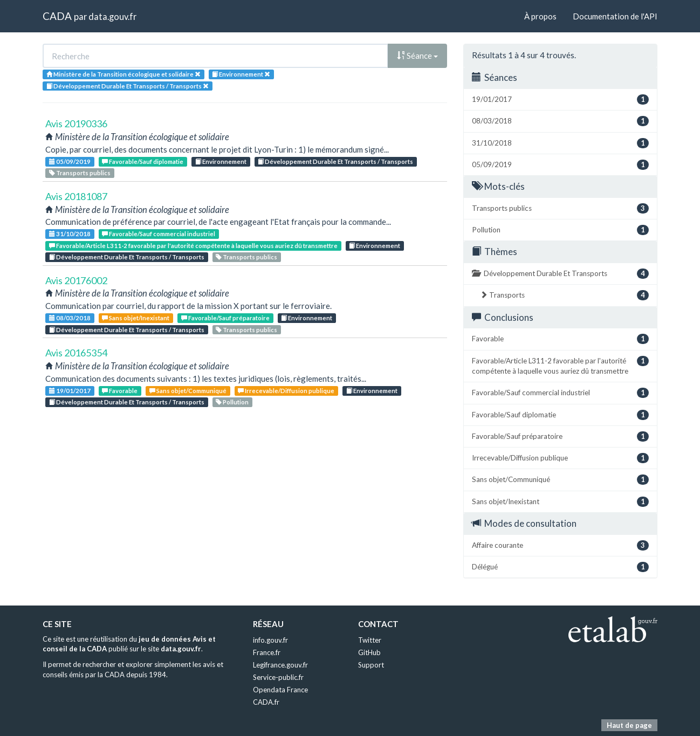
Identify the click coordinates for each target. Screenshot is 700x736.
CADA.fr (266, 702)
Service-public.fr (278, 677)
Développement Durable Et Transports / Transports (335, 161)
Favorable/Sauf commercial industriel (159, 234)
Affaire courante (560, 545)
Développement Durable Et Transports (560, 274)
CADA (57, 16)
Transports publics (80, 173)
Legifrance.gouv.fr (280, 665)
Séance (417, 56)
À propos (540, 16)
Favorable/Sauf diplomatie (143, 161)
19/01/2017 (70, 391)
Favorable (120, 391)
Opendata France (280, 690)
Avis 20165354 (76, 353)
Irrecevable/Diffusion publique (286, 391)
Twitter (370, 640)
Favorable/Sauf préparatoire (225, 318)
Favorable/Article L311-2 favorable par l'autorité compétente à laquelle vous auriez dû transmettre (193, 246)
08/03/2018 (70, 318)
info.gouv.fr (270, 640)
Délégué (560, 567)
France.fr (267, 652)
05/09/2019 (70, 161)
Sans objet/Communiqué (188, 391)
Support (371, 665)
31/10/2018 (70, 234)
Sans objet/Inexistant (136, 318)
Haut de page (629, 725)
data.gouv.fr (112, 16)
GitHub (369, 652)
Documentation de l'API (615, 16)
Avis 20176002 (76, 280)
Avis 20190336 (76, 123)
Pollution (232, 402)
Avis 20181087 (76, 196)
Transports (564, 295)
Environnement (221, 161)
